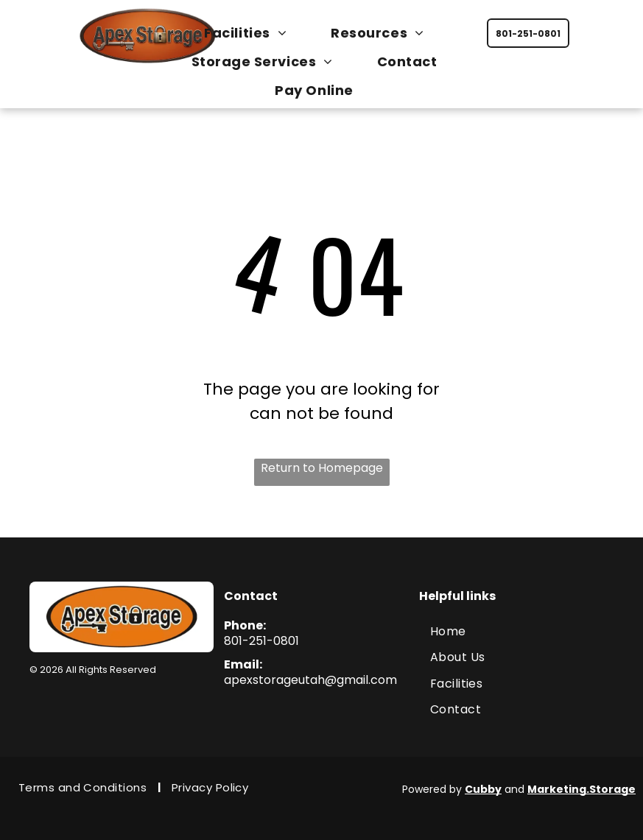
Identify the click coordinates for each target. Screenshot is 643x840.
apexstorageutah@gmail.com (310, 680)
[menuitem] (253, 33)
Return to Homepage (322, 468)
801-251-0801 (261, 641)
